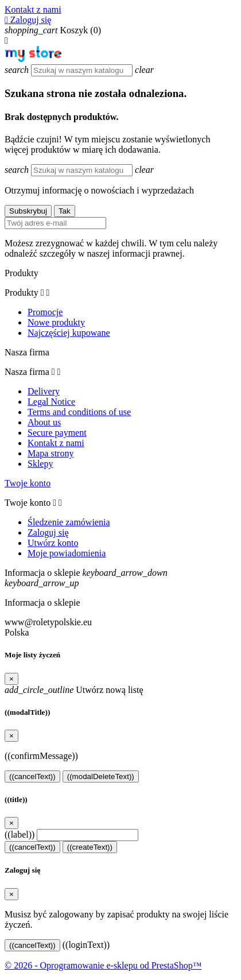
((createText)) (90, 847)
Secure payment (57, 433)
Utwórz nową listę (74, 690)
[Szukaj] (82, 70)
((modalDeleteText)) (101, 776)
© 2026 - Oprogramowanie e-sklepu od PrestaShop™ (103, 965)
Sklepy (40, 464)
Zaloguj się (48, 532)
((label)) (20, 834)
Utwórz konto (53, 543)
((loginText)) (86, 945)
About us (44, 422)
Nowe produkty (56, 322)
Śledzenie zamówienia (69, 522)
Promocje (45, 312)
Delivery (44, 391)
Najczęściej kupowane (69, 333)
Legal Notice (51, 402)
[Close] (11, 679)
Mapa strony (50, 453)
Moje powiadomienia (67, 553)
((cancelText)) (32, 776)
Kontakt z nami (33, 9)
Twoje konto (28, 483)
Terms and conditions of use (79, 412)
